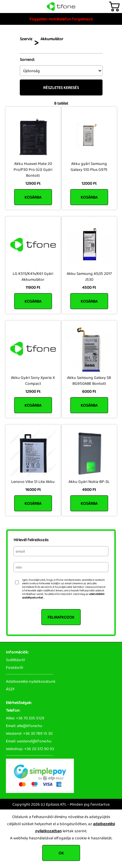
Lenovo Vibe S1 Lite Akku (33, 481)
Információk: (17, 652)
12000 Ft (89, 183)
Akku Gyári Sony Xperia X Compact (33, 380)
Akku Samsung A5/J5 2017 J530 (89, 276)
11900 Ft (33, 287)
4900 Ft (89, 489)
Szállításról (15, 660)
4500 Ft (89, 287)
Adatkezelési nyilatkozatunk (31, 681)
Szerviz (26, 39)
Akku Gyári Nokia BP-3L (89, 481)
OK (61, 853)
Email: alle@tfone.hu (24, 726)
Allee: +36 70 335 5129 (25, 718)
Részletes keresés (61, 87)
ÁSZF (10, 689)
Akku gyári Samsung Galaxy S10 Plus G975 (89, 166)
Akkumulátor (52, 39)
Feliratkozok (61, 617)
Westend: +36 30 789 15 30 (29, 733)
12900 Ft (33, 183)
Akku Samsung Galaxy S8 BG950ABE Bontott (89, 380)
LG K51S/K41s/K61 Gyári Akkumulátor (33, 276)
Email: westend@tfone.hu (29, 741)
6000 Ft (89, 391)
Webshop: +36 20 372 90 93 (30, 749)
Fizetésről (14, 667)
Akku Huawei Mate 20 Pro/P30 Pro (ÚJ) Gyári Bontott (33, 169)
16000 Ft (33, 489)
